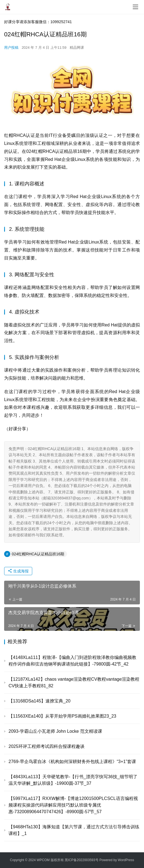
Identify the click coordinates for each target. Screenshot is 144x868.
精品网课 (77, 48)
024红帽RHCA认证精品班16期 (38, 554)
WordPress (126, 860)
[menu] (135, 7)
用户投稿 (11, 48)
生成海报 (18, 571)
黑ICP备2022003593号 (82, 860)
